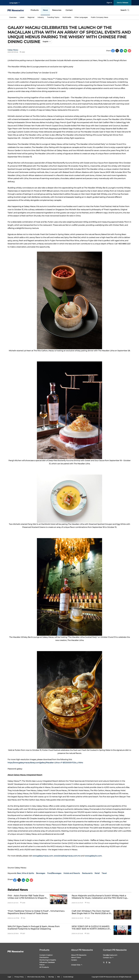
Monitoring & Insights (48, 960)
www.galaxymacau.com (43, 856)
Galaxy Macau (13, 50)
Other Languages (81, 17)
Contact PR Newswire (115, 950)
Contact (69, 10)
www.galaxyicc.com (93, 856)
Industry (41, 17)
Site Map (51, 977)
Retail (97, 873)
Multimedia (67, 17)
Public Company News (99, 17)
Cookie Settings (68, 977)
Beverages (41, 873)
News (45, 10)
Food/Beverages (54, 873)
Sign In (109, 3)
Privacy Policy (19, 977)
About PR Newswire (82, 950)
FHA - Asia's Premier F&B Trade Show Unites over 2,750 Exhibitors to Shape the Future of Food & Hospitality (28, 897)
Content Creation (46, 955)
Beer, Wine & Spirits (25, 873)
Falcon (42, 965)
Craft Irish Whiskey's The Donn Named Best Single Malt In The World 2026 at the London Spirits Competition (92, 912)
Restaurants (87, 873)
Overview (13, 17)
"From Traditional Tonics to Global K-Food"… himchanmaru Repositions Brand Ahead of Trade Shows (36, 912)
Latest (22, 17)
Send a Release (122, 3)
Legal (9, 977)
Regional (31, 17)
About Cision (76, 957)
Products (35, 10)
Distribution (44, 957)
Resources (57, 10)
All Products (44, 967)
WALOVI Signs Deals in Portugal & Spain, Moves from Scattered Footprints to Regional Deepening (34, 928)
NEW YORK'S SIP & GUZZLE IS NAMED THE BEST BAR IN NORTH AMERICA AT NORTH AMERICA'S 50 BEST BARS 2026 (91, 928)
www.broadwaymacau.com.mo (67, 856)
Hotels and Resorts (72, 873)
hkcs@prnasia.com (110, 955)
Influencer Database (47, 962)
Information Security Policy (36, 977)
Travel (104, 873)
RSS (58, 977)
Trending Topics (53, 17)
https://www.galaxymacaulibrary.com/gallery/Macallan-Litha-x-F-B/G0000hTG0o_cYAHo (45, 763)
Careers (74, 960)
